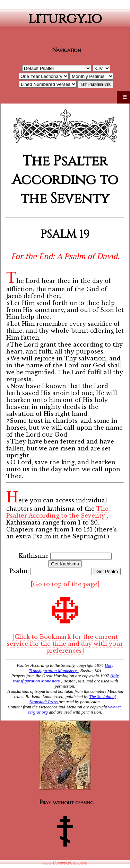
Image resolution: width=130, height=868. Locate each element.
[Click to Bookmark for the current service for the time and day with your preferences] (65, 644)
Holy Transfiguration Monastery (71, 668)
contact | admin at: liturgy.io (65, 862)
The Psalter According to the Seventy (57, 512)
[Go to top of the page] (65, 584)
